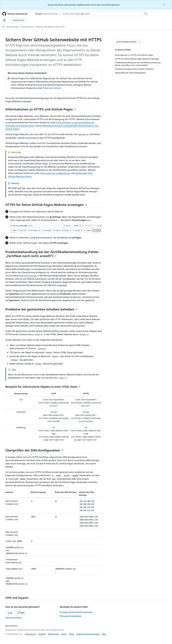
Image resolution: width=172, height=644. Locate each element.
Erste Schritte (27, 27)
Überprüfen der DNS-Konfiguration (34, 450)
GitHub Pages (12, 27)
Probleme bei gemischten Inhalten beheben (41, 309)
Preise (71, 634)
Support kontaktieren (71, 616)
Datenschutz (53, 634)
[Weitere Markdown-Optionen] (140, 42)
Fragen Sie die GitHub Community (76, 612)
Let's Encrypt (30, 276)
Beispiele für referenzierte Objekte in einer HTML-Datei (43, 387)
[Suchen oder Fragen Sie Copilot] (105, 14)
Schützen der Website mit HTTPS (50, 27)
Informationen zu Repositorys (55, 173)
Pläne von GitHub (52, 88)
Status (64, 634)
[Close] (164, 4)
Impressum (30, 634)
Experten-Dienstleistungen (88, 634)
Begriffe (42, 634)
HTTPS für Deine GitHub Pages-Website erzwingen (46, 205)
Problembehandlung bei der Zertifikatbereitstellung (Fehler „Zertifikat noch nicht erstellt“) (52, 254)
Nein (21, 613)
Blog (104, 634)
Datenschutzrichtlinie (13, 618)
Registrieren (19, 20)
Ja (10, 613)
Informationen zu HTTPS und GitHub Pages (41, 109)
